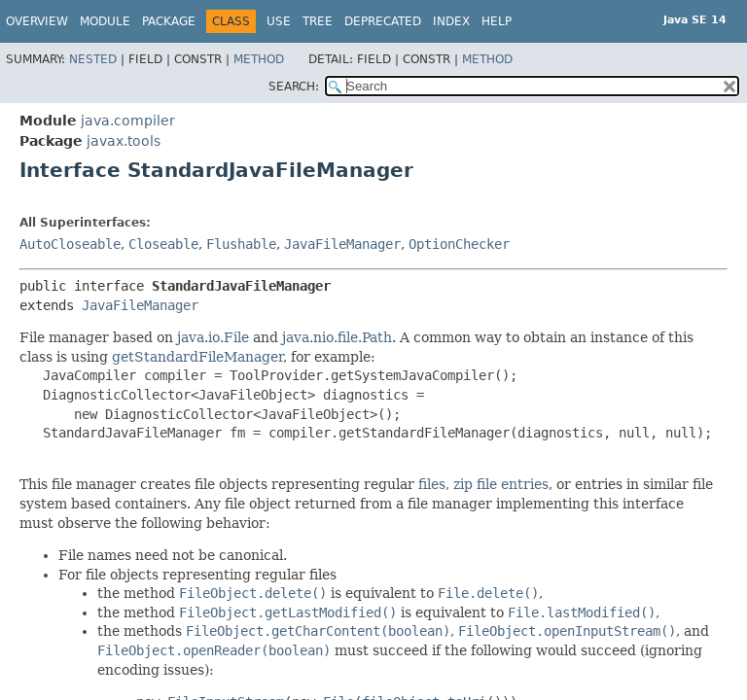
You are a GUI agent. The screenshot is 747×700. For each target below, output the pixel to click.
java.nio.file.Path (337, 337)
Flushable (241, 244)
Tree (318, 21)
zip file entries (501, 484)
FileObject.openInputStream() (567, 631)
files (432, 484)
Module (105, 21)
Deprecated (383, 21)
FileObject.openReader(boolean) (214, 650)
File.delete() (488, 593)
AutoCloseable (70, 244)
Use (279, 21)
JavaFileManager (342, 244)
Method (259, 59)
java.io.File (213, 337)
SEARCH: (294, 87)
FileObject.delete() (253, 593)
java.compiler (128, 121)
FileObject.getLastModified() (288, 612)
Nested (93, 59)
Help (497, 21)
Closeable (163, 244)
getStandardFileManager (197, 357)
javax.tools (124, 141)
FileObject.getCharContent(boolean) (318, 631)
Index (451, 21)
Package (169, 21)
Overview (37, 21)
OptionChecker (459, 244)
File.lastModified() (582, 612)
